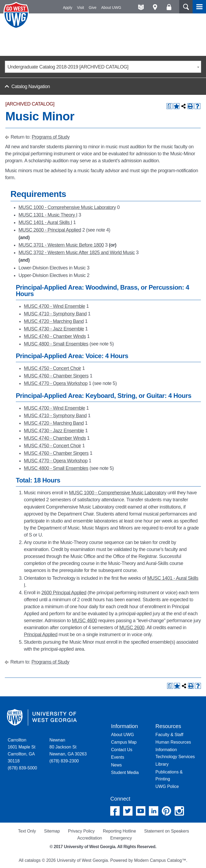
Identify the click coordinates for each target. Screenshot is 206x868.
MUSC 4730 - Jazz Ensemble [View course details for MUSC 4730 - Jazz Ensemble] (54, 329)
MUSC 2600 (132, 628)
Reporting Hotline (119, 831)
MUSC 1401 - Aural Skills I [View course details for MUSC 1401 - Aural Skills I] (45, 222)
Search (186, 7)
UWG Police (167, 786)
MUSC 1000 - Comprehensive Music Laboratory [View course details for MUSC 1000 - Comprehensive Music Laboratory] (67, 207)
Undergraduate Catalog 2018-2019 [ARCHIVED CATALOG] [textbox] (68, 67)
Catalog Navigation (31, 87)
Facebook (115, 811)
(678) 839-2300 (64, 761)
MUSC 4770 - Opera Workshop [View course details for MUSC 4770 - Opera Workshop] (56, 383)
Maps (155, 7)
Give (93, 8)
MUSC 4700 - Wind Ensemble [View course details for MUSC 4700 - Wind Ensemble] (54, 306)
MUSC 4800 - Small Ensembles (56, 344)
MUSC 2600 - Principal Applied (50, 230)
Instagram (179, 811)
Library (162, 764)
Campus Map (124, 742)
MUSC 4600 (84, 621)
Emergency (121, 838)
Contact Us (122, 750)
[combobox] (103, 67)
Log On (169, 7)
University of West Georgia (17, 15)
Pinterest (166, 811)
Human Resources (173, 742)
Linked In (154, 811)
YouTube (141, 811)
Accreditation (90, 838)
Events (118, 757)
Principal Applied (41, 635)
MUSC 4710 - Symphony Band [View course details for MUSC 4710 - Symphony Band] (55, 314)
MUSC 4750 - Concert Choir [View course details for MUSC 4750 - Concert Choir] (52, 368)
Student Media (125, 772)
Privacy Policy (81, 831)
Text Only (27, 831)
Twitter (128, 811)
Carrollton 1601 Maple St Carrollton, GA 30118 (22, 750)
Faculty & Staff (170, 735)
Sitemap (52, 831)
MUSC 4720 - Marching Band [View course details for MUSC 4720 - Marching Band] (54, 321)
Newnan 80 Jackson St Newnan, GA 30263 (68, 747)
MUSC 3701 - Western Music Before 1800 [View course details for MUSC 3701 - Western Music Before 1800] (61, 245)
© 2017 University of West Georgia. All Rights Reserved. (103, 847)
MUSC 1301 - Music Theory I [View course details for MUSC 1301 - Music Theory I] (48, 215)
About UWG (111, 8)
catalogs (33, 860)
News (116, 765)
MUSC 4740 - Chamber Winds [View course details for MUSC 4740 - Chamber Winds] (55, 336)
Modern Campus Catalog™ (160, 860)
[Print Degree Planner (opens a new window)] (170, 106)
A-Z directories (141, 7)
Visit (80, 8)
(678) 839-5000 (22, 768)
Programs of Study (51, 137)
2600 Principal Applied (64, 593)
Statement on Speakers (167, 831)
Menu (199, 7)
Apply (68, 8)
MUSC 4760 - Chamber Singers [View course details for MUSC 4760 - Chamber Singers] (56, 376)
